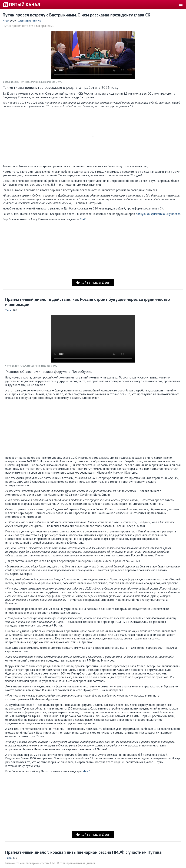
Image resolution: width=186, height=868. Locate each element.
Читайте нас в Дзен (93, 282)
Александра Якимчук (29, 21)
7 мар (6, 21)
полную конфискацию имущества (158, 214)
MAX (83, 219)
